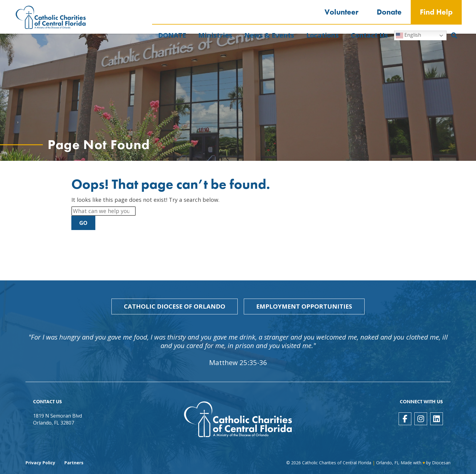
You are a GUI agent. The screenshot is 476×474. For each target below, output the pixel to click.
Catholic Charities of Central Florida (337, 463)
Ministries (215, 35)
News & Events (269, 35)
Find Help (436, 12)
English (408, 35)
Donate (389, 12)
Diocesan (441, 463)
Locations (323, 35)
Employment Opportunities (304, 306)
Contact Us (369, 35)
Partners (74, 463)
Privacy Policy (40, 463)
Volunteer (342, 12)
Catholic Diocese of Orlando (175, 306)
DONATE (172, 35)
